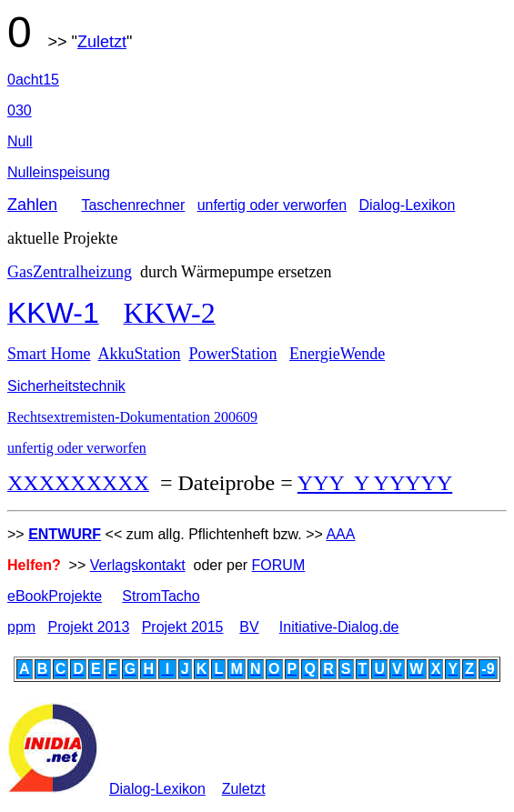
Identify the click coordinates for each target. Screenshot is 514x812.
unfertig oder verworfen (272, 205)
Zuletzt (102, 42)
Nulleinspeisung (59, 172)
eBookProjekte (55, 596)
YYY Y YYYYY (375, 483)
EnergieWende (337, 354)
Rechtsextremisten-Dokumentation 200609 (132, 417)
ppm (21, 627)
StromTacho (161, 596)
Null (20, 141)
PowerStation (233, 354)
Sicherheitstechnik (66, 386)
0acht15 (33, 80)
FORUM (279, 565)
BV (249, 627)
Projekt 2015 (183, 627)
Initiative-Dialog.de (339, 627)
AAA (340, 534)
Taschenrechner (133, 205)
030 (20, 110)
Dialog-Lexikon (408, 205)
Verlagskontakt (138, 565)
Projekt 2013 (88, 627)
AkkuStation (140, 354)
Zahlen (32, 205)
